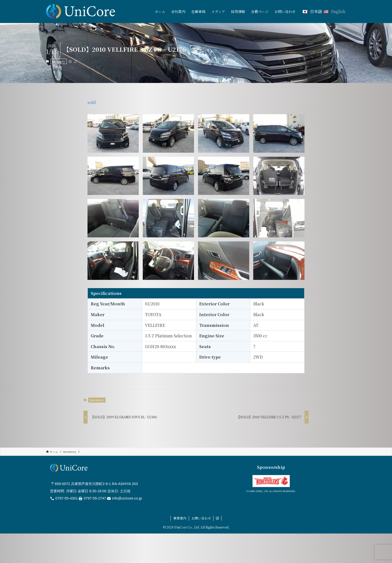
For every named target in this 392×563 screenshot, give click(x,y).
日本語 (316, 11)
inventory (58, 61)
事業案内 (180, 518)
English (338, 11)
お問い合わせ (201, 518)
